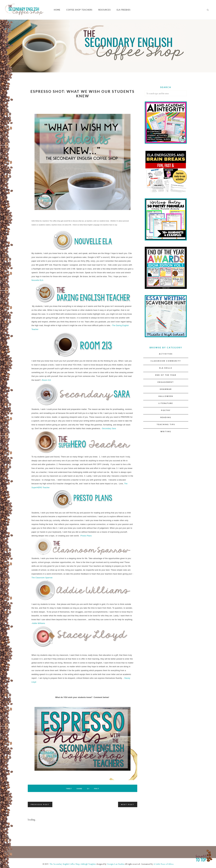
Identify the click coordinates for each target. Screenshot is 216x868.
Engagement (166, 382)
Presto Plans (86, 536)
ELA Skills (166, 368)
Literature (166, 403)
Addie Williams (39, 623)
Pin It (99, 789)
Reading (166, 417)
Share (79, 789)
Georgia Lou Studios (116, 864)
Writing (166, 431)
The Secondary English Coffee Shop (64, 864)
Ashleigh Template (88, 864)
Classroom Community (166, 361)
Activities (166, 354)
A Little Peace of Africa (164, 864)
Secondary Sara (109, 429)
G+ (89, 789)
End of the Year (166, 375)
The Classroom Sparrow (42, 578)
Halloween (166, 396)
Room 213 (46, 380)
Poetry (166, 410)
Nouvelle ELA (37, 280)
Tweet (66, 789)
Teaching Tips (166, 424)
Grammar (166, 389)
